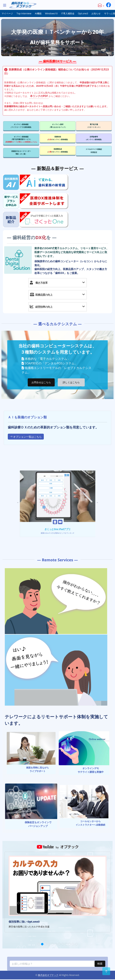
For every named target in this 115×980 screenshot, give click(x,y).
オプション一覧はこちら (26, 471)
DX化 (52, 261)
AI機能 (38, 13)
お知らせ (96, 13)
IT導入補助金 (68, 13)
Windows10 (51, 13)
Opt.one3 (83, 13)
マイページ (7, 13)
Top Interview (24, 13)
